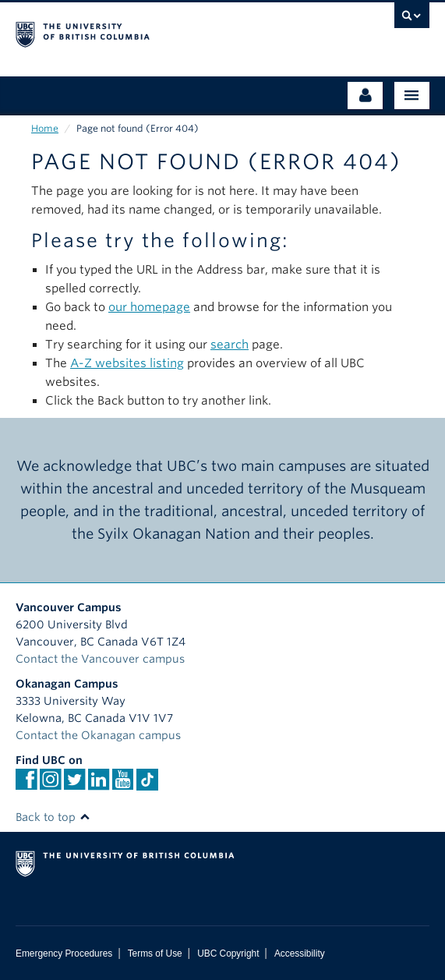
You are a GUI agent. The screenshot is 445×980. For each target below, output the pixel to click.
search (230, 345)
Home (45, 128)
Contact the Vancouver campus (100, 659)
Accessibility (300, 953)
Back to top (53, 817)
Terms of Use (155, 953)
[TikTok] (147, 780)
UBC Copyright (228, 953)
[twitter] (74, 784)
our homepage (149, 307)
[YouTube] (123, 784)
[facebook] (26, 784)
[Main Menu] (412, 96)
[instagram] (50, 784)
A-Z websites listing (127, 363)
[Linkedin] (99, 784)
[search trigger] (412, 19)
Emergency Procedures (64, 953)
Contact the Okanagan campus (98, 735)
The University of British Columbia (161, 32)
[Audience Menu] (365, 96)
